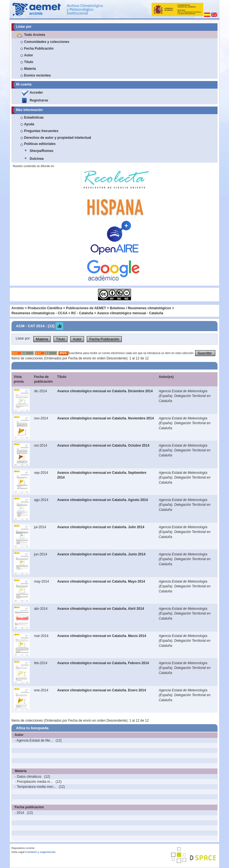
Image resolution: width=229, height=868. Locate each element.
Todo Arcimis (35, 35)
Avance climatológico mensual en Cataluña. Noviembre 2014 (105, 418)
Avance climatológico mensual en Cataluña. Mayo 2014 (101, 581)
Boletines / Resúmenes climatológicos (140, 308)
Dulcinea (37, 159)
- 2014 (19, 813)
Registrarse (39, 100)
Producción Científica (45, 308)
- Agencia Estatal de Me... (34, 740)
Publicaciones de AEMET (86, 308)
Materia (30, 69)
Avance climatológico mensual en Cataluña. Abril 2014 (101, 609)
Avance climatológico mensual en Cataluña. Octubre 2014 (103, 445)
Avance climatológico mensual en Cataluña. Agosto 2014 (102, 500)
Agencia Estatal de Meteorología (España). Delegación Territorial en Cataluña (185, 396)
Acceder (36, 93)
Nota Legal (18, 852)
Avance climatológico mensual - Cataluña (130, 313)
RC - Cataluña (82, 313)
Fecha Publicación (39, 49)
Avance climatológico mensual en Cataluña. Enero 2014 (101, 690)
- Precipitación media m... (34, 782)
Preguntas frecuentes (41, 131)
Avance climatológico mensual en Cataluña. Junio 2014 (101, 554)
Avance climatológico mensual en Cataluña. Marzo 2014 (102, 636)
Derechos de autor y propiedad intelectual (58, 138)
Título (29, 62)
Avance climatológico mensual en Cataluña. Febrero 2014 (103, 663)
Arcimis (18, 308)
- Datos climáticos (28, 777)
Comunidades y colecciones (47, 42)
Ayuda (29, 124)
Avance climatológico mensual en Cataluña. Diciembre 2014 (105, 391)
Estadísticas (34, 117)
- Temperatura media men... (35, 787)
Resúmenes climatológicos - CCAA (39, 313)
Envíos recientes (37, 75)
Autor (29, 55)
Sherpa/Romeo (42, 151)
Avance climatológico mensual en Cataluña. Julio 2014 (101, 527)
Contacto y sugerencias (40, 852)
